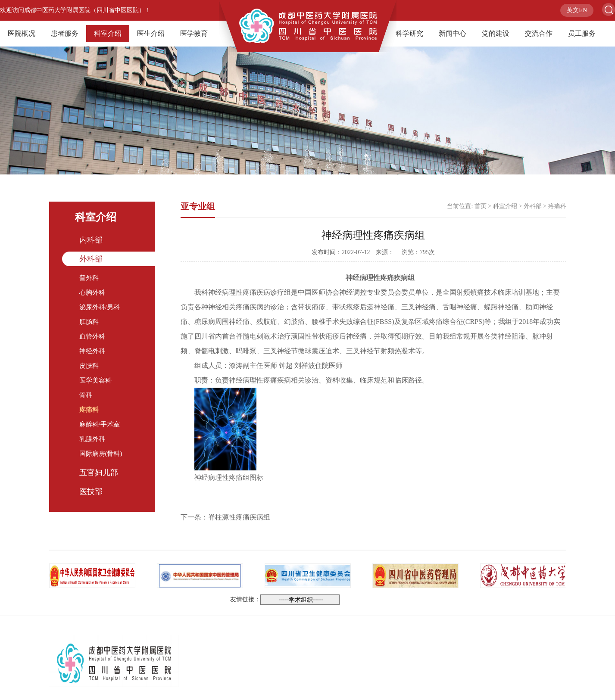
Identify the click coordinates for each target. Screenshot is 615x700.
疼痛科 (89, 410)
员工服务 (582, 33)
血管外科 (92, 336)
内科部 (91, 240)
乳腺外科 (92, 439)
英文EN (577, 10)
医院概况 (22, 33)
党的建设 (496, 33)
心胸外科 (92, 292)
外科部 (91, 259)
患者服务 (65, 33)
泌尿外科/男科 (100, 307)
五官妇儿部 (99, 473)
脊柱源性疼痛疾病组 (239, 517)
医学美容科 (95, 380)
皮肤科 (89, 366)
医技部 (91, 492)
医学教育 (194, 33)
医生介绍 (151, 33)
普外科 (89, 278)
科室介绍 (108, 33)
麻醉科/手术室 (100, 424)
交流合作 (539, 33)
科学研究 (409, 33)
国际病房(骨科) (101, 454)
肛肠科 (89, 322)
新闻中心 (453, 33)
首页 (481, 206)
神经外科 (92, 351)
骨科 (86, 395)
